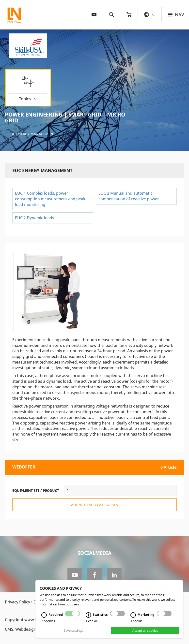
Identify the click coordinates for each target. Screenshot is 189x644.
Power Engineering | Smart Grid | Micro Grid (65, 117)
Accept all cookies (145, 630)
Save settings (73, 630)
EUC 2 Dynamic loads (35, 218)
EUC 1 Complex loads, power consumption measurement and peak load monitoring (50, 199)
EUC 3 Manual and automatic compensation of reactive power (129, 196)
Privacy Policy (17, 602)
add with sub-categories (94, 505)
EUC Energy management (32, 134)
